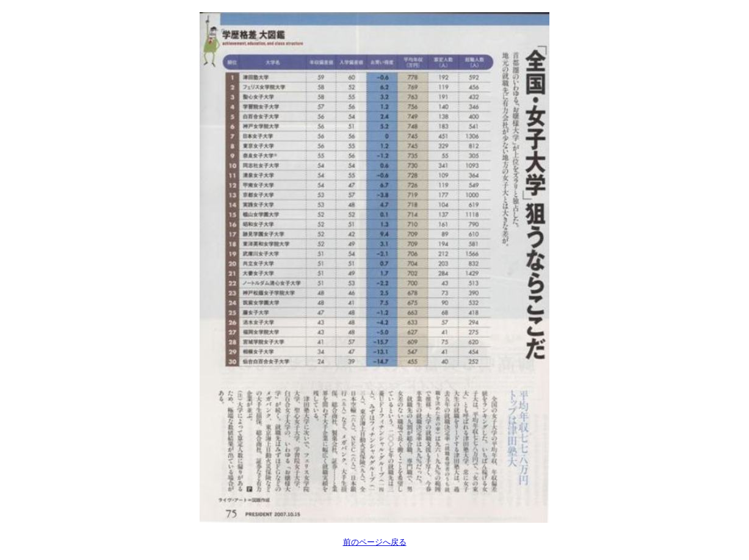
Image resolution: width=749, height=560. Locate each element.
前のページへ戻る (375, 542)
